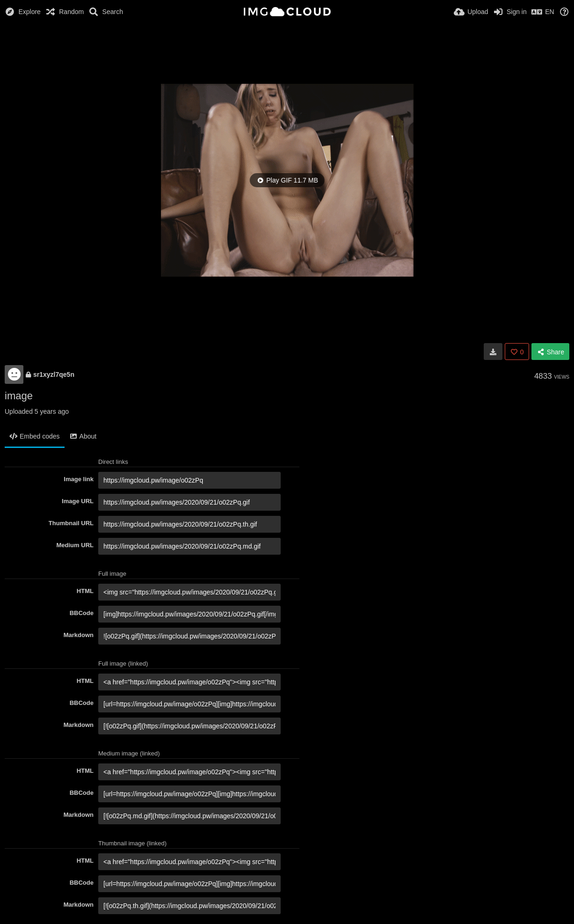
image (19, 396)
